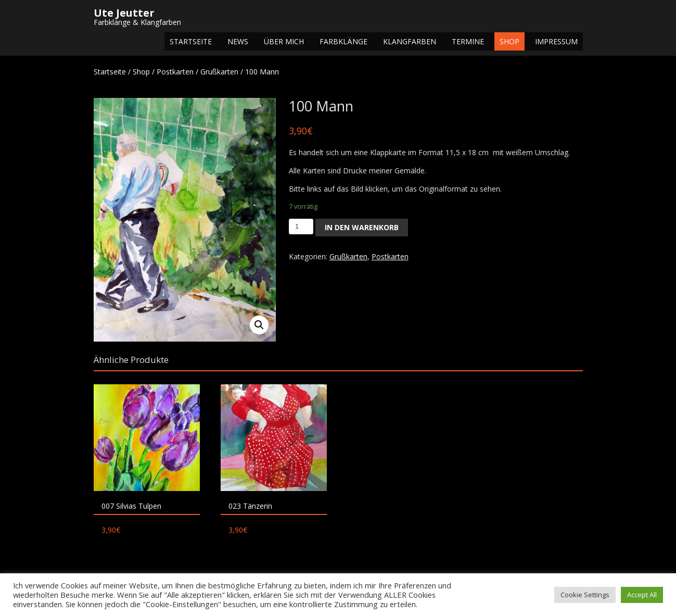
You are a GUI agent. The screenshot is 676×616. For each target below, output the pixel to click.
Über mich (284, 41)
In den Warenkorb (362, 227)
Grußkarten (219, 72)
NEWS (238, 41)
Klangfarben (410, 41)
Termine (468, 41)
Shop (509, 41)
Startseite (191, 41)
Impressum (556, 41)
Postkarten (175, 72)
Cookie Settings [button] (585, 595)
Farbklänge (343, 41)
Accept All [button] (642, 595)
